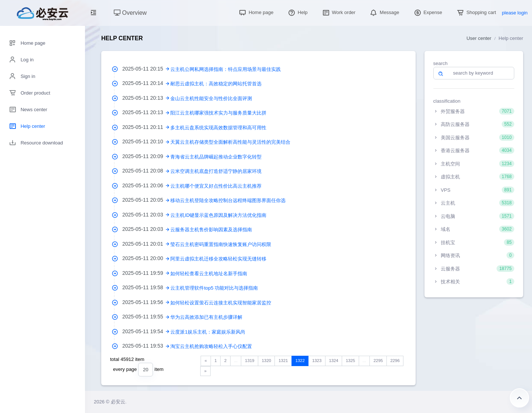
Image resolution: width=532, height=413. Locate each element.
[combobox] (146, 370)
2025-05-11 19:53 (146, 346)
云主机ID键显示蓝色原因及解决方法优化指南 (218, 215)
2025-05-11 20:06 (146, 185)
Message (384, 12)
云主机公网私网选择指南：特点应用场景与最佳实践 (226, 69)
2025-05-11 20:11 (146, 127)
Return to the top (519, 398)
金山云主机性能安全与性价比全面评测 (211, 98)
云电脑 (474, 216)
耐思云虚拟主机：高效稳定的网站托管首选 (216, 84)
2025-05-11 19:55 (146, 317)
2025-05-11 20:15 (146, 69)
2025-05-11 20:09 (146, 156)
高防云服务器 (474, 124)
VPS (474, 190)
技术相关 (474, 281)
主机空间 (474, 164)
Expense (427, 12)
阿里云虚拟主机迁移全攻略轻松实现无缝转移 (218, 259)
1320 (267, 361)
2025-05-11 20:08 (146, 171)
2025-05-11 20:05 (146, 200)
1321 (283, 361)
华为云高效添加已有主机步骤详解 (206, 317)
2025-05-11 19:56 (146, 302)
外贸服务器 (474, 111)
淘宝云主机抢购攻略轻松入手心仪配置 (211, 346)
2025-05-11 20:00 (146, 258)
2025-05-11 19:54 (146, 331)
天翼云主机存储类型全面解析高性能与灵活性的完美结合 (230, 142)
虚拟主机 (474, 177)
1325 (350, 361)
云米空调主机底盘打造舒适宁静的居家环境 (216, 171)
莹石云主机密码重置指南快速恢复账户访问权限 (221, 244)
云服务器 (474, 269)
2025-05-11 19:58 (146, 287)
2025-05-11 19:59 (146, 273)
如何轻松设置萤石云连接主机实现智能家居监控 (221, 303)
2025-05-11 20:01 (146, 244)
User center (479, 38)
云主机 (474, 203)
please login (515, 13)
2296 (395, 361)
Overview (130, 13)
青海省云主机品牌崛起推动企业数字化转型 (216, 157)
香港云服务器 (474, 150)
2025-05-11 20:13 (146, 98)
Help (297, 12)
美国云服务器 (474, 137)
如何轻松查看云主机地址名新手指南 (209, 274)
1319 (250, 361)
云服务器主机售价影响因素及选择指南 (211, 230)
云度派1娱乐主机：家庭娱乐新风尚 (208, 332)
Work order (338, 12)
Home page (255, 12)
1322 (300, 361)
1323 (317, 361)
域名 (474, 229)
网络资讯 (474, 255)
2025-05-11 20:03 (146, 215)
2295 (378, 361)
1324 (333, 361)
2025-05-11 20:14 (146, 83)
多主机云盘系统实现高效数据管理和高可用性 (218, 128)
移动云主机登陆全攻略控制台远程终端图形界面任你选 (228, 200)
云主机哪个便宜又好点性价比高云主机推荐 (216, 186)
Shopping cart (476, 12)
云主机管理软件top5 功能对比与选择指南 (214, 288)
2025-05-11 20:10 (146, 141)
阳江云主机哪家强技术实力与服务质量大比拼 (218, 113)
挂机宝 (474, 242)
